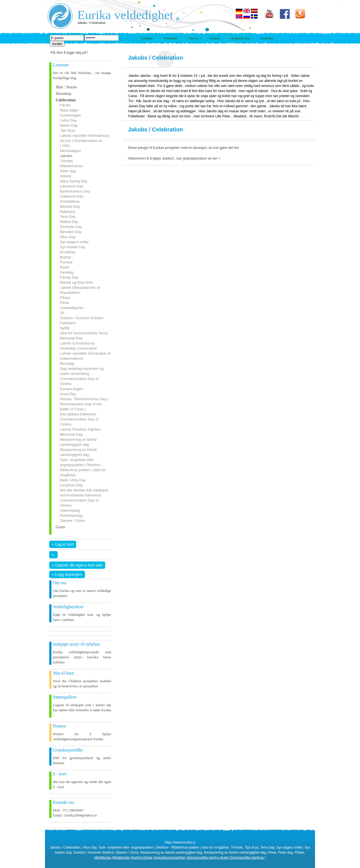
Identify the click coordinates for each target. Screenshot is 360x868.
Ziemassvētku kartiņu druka (208, 858)
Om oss (194, 38)
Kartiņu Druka (142, 858)
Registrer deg (240, 38)
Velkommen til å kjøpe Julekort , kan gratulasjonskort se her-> (174, 158)
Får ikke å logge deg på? (69, 53)
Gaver (60, 527)
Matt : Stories (66, 87)
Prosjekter (171, 38)
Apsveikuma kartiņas (170, 858)
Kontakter (267, 38)
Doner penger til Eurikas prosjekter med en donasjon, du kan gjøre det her (183, 148)
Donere (215, 38)
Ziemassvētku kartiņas (247, 858)
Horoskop (63, 94)
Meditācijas (103, 858)
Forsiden (147, 38)
